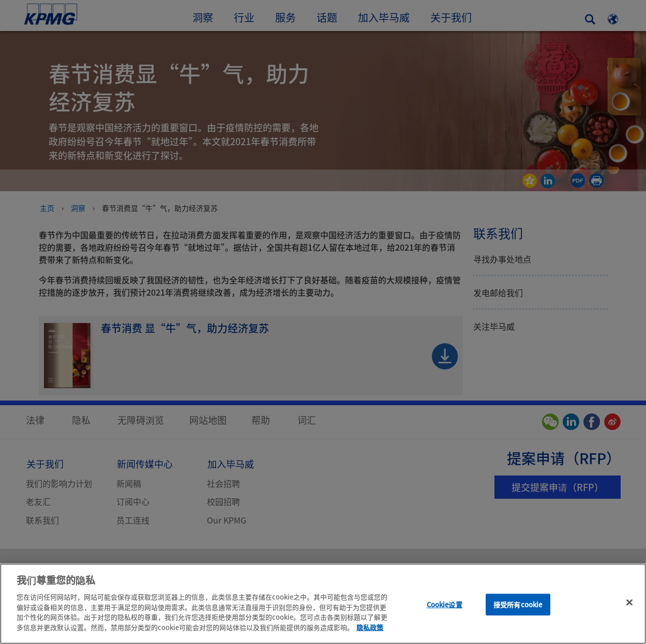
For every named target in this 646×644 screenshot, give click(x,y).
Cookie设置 (445, 614)
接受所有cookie (518, 614)
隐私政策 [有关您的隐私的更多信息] (370, 637)
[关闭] (629, 612)
